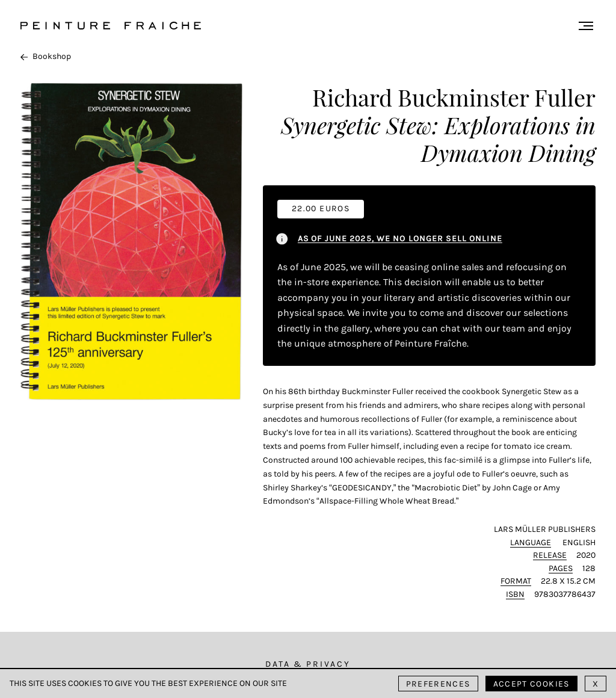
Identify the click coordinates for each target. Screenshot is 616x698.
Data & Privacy (308, 664)
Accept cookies (531, 684)
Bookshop (46, 56)
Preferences (438, 684)
